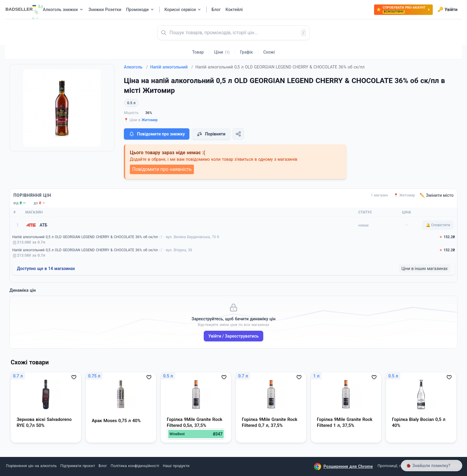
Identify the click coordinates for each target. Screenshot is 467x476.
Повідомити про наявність (162, 169)
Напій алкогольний (172, 67)
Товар (198, 52)
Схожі (269, 52)
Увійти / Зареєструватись (234, 336)
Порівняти (211, 134)
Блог (103, 466)
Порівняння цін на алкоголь (31, 466)
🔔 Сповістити (438, 225)
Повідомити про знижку (157, 134)
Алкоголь (136, 67)
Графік (246, 52)
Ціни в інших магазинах (425, 269)
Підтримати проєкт (78, 466)
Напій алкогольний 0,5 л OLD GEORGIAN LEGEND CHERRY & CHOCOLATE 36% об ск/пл (85, 237)
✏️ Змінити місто (437, 195)
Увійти (447, 10)
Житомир (150, 120)
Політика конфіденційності (135, 466)
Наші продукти (176, 466)
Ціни (222, 52)
